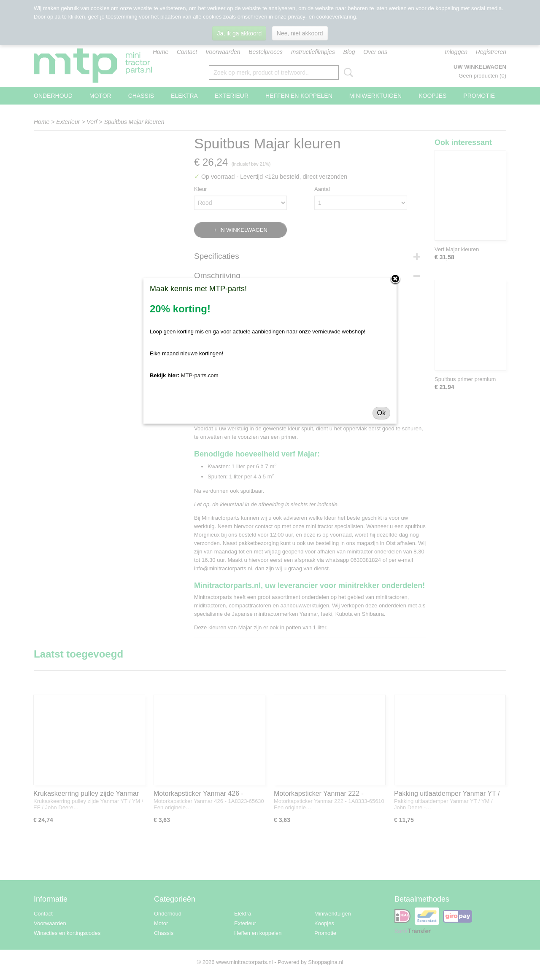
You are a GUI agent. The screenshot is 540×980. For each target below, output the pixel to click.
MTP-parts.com (200, 375)
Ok (381, 413)
